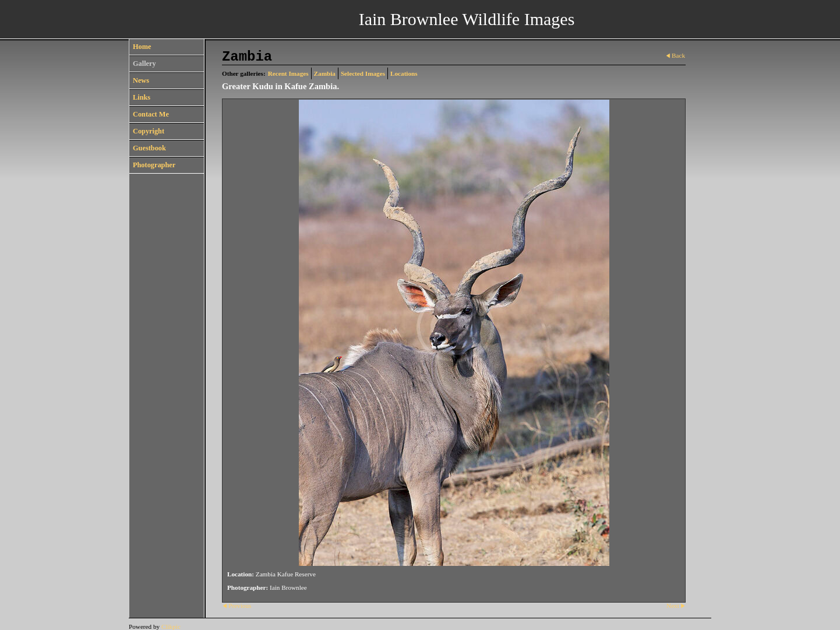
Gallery (144, 64)
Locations (404, 73)
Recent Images (288, 73)
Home (142, 47)
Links (142, 97)
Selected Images (363, 73)
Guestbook (149, 148)
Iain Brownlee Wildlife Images (467, 19)
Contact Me (151, 114)
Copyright (149, 131)
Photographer (154, 165)
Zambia (325, 73)
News (141, 80)
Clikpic (171, 627)
